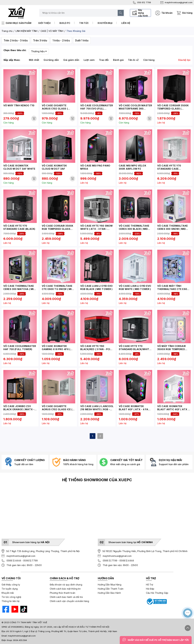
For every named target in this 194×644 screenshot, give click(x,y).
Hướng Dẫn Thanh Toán (111, 589)
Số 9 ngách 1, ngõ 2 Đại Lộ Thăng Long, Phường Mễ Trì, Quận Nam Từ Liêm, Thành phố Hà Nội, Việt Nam (63, 631)
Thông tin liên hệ (11, 601)
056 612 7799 (142, 3)
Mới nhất (34, 60)
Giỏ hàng (187, 13)
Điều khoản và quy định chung (66, 585)
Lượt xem (89, 60)
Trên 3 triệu (40, 40)
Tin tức (84, 23)
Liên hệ (126, 23)
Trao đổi (104, 60)
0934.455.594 (20, 640)
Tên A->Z (133, 60)
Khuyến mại (105, 23)
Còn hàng (149, 60)
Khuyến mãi (8, 593)
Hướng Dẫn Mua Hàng (110, 585)
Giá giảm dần (71, 60)
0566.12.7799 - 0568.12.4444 (118, 561)
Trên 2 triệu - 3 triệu (16, 40)
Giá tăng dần (51, 60)
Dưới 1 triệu (82, 40)
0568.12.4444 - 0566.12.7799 (22, 561)
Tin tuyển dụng (10, 589)
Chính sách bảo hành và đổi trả (66, 597)
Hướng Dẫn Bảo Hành (109, 593)
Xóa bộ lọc (184, 60)
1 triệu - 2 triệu (61, 40)
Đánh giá (118, 60)
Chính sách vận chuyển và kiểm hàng (69, 601)
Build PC (65, 23)
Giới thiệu (44, 23)
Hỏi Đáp (150, 589)
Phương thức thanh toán (62, 593)
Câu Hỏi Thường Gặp (157, 593)
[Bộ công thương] (156, 602)
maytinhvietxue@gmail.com (176, 2)
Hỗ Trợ (150, 585)
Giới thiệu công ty (11, 585)
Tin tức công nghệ (11, 597)
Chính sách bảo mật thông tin (65, 589)
